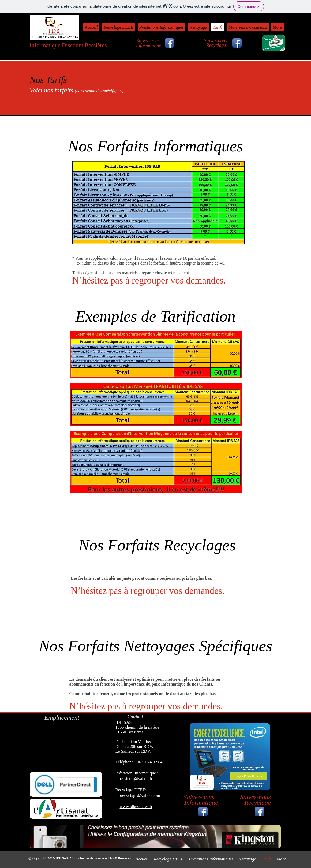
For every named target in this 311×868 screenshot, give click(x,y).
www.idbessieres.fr (136, 806)
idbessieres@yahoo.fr (134, 779)
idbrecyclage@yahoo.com (138, 796)
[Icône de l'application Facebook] (203, 812)
